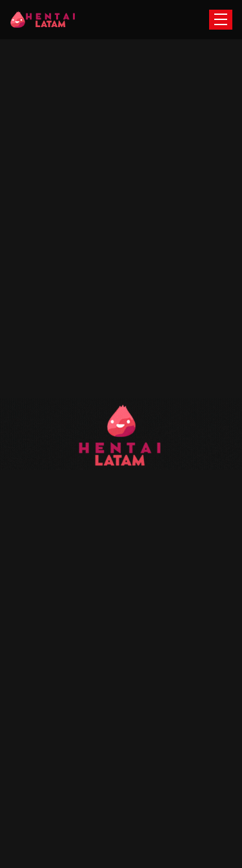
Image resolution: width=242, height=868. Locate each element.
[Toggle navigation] (221, 20)
